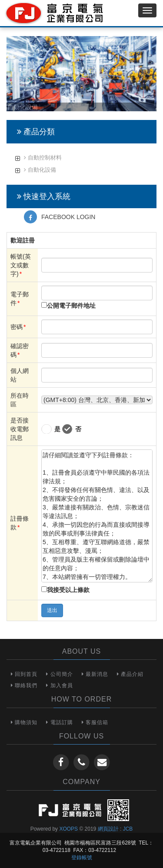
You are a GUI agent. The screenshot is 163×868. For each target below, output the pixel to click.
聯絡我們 (24, 685)
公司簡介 (59, 674)
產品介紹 (130, 674)
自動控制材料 (43, 158)
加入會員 (59, 685)
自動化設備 (40, 170)
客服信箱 (95, 722)
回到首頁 (24, 674)
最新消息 (95, 674)
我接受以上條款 (68, 590)
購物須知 (24, 722)
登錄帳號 (82, 858)
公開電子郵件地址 (71, 306)
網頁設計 (108, 829)
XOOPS (68, 829)
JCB (128, 829)
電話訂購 (59, 722)
